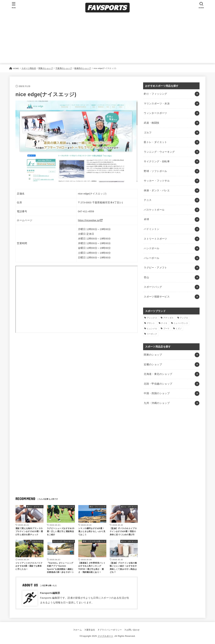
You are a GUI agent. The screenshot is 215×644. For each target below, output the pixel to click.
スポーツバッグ (153, 287)
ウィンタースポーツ (155, 113)
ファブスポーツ (105, 636)
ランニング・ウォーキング (159, 152)
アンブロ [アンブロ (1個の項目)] (184, 318)
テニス (148, 200)
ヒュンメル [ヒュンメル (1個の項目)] (152, 329)
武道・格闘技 (152, 123)
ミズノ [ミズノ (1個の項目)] (179, 329)
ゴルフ (148, 133)
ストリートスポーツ (155, 239)
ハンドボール (152, 248)
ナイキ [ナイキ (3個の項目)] (164, 323)
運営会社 (91, 630)
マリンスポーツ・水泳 (157, 104)
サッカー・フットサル (157, 181)
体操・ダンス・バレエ (157, 190)
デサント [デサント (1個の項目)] (151, 323)
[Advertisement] (107, 39)
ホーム (78, 630)
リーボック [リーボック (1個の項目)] (152, 334)
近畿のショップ (153, 364)
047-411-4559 (86, 211)
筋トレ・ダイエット (155, 142)
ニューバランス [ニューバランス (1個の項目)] (181, 323)
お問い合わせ (133, 630)
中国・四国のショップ (157, 393)
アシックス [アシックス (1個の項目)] (152, 318)
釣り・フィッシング (155, 94)
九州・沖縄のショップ (157, 403)
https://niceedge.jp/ (89, 220)
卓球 (146, 219)
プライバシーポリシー (111, 630)
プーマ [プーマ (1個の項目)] (166, 329)
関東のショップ (153, 355)
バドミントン (152, 229)
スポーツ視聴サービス (157, 297)
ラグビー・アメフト (155, 268)
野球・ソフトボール (155, 171)
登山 (146, 277)
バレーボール (152, 258)
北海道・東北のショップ (158, 374)
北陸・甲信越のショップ (158, 384)
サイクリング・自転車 (157, 161)
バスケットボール (154, 210)
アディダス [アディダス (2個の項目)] (168, 318)
